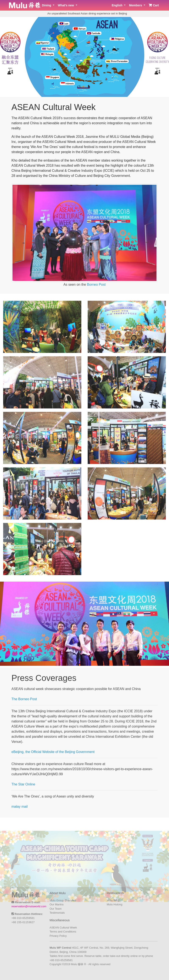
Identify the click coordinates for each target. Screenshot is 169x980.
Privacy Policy (58, 936)
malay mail (19, 810)
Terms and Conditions (63, 932)
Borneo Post (96, 288)
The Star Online (23, 788)
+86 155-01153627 (23, 922)
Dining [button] (47, 5)
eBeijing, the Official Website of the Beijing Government (53, 755)
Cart (154, 5)
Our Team (56, 909)
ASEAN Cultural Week (63, 928)
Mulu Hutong (115, 904)
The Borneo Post (24, 702)
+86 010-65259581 (23, 918)
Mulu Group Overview (63, 900)
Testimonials (57, 913)
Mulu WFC (113, 900)
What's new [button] (66, 5)
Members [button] (136, 5)
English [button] (117, 5)
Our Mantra (57, 904)
